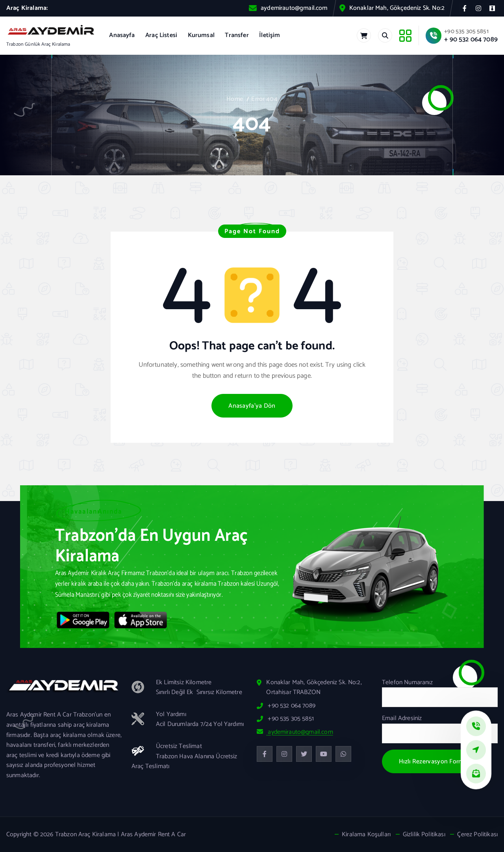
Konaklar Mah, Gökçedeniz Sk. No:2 (397, 8)
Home (235, 99)
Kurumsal (201, 35)
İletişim (270, 35)
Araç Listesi (161, 35)
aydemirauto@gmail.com (294, 8)
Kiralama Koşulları (366, 835)
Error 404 (264, 99)
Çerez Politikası (477, 835)
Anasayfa (122, 35)
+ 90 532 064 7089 (471, 39)
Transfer (237, 35)
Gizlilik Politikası (424, 835)
